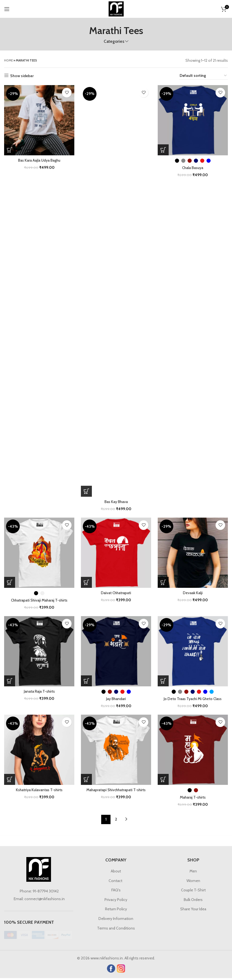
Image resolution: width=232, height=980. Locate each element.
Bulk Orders (193, 901)
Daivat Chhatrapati (116, 593)
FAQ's (116, 892)
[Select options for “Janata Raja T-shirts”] (10, 682)
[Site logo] (116, 9)
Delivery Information (116, 920)
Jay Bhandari (116, 700)
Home (9, 60)
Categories (114, 41)
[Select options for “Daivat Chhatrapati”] (87, 583)
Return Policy (116, 911)
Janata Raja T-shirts (39, 692)
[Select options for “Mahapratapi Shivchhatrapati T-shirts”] (87, 781)
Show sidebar (22, 76)
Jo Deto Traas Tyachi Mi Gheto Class (193, 700)
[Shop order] (203, 76)
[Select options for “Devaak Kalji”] (164, 583)
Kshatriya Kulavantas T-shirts (39, 791)
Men (193, 873)
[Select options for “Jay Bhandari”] (87, 682)
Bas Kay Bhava (116, 502)
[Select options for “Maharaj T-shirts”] (164, 781)
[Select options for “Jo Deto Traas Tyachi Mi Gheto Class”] (164, 682)
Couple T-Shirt (193, 892)
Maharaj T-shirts (193, 799)
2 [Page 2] (116, 821)
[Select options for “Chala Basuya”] (164, 149)
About (116, 873)
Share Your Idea (193, 911)
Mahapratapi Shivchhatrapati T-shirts (116, 791)
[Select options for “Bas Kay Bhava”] (87, 491)
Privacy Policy (116, 901)
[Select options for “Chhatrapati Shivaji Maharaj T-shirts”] (10, 583)
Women (193, 882)
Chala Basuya (193, 167)
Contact (116, 882)
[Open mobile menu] (7, 9)
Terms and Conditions (116, 930)
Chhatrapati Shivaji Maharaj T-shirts (39, 601)
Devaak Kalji (193, 593)
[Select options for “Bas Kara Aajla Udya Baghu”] (10, 149)
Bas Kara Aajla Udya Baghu (39, 159)
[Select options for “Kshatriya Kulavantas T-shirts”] (10, 781)
